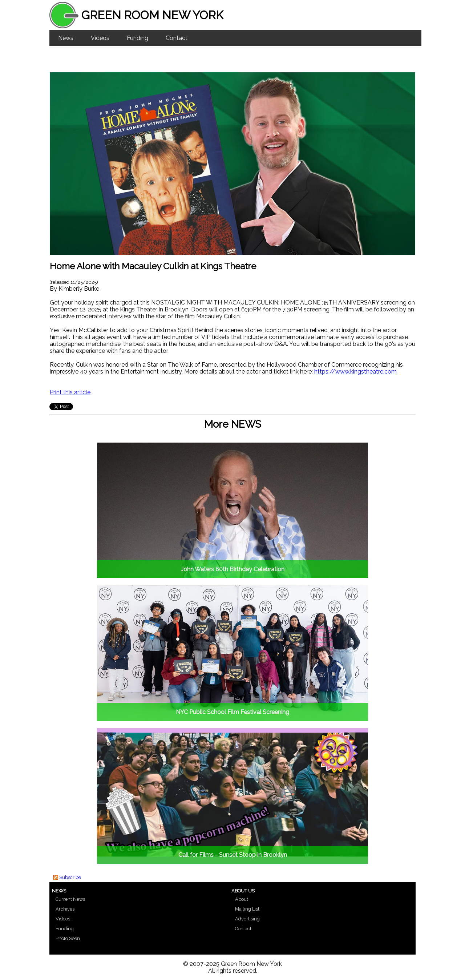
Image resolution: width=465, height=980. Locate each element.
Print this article (70, 392)
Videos (100, 38)
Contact (177, 38)
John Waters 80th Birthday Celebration (233, 569)
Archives (65, 909)
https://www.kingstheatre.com (355, 372)
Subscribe (70, 877)
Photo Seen (68, 938)
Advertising (247, 919)
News (66, 38)
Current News (70, 899)
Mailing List (247, 909)
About (242, 899)
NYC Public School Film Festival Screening (232, 712)
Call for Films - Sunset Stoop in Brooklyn (233, 855)
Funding (138, 38)
